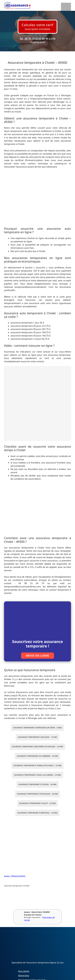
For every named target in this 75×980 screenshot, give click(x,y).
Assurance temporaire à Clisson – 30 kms (37, 784)
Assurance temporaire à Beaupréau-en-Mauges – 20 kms (37, 747)
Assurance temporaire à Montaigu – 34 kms (37, 813)
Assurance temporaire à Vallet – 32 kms (38, 803)
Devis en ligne (37, 656)
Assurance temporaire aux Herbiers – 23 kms (37, 756)
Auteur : (8, 876)
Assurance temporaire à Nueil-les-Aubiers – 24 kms (37, 775)
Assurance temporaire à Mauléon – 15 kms (37, 737)
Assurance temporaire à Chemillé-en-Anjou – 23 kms (38, 766)
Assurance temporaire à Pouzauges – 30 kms (38, 794)
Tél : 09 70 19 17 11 (30, 39)
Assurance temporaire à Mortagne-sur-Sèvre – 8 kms (37, 728)
